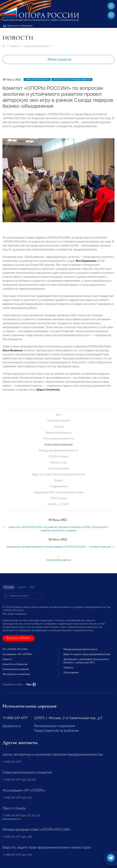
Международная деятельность (59, 451)
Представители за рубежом (56, 731)
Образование (71, 672)
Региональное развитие (58, 439)
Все (59, 415)
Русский (9, 587)
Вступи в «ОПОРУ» (18, 638)
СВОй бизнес (58, 498)
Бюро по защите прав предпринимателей (58, 474)
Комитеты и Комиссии (15, 664)
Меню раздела (59, 59)
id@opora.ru (12, 726)
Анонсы (59, 427)
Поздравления (58, 486)
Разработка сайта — (19, 684)
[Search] (22, 596)
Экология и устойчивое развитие (72, 79)
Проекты (68, 668)
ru (111, 15)
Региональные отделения (54, 726)
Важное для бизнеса (58, 433)
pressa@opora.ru (12, 819)
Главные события (58, 421)
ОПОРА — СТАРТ (58, 504)
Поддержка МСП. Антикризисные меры (59, 492)
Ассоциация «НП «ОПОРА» (18, 654)
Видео (59, 480)
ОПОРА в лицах (59, 456)
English (22, 587)
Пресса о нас (58, 462)
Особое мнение (59, 468)
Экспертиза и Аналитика (16, 674)
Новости (15, 46)
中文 (32, 587)
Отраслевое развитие (37, 46)
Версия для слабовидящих (18, 26)
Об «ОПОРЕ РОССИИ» (15, 649)
